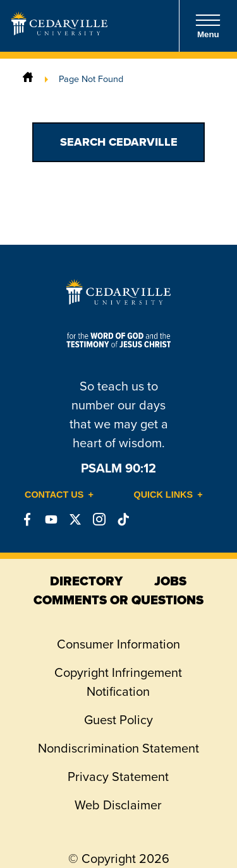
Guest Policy (118, 720)
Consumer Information (118, 644)
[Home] (28, 79)
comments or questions (118, 600)
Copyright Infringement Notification (118, 682)
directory (86, 581)
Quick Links (164, 495)
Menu (208, 26)
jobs (170, 581)
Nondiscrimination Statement (118, 748)
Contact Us (54, 495)
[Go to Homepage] (59, 32)
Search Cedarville (119, 142)
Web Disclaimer (118, 805)
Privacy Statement (118, 777)
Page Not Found (91, 79)
